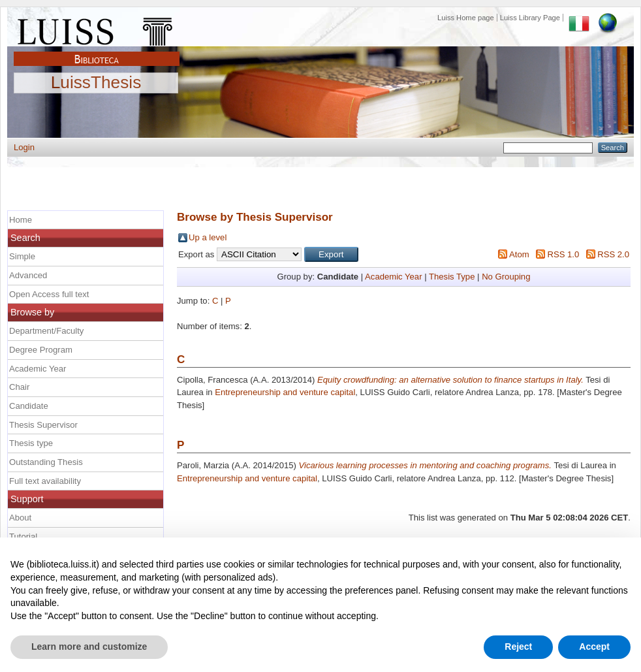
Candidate (29, 406)
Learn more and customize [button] (89, 647)
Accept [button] (594, 647)
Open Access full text (49, 294)
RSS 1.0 (563, 254)
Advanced (28, 275)
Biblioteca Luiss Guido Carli (97, 52)
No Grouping (506, 277)
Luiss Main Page (97, 29)
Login (24, 147)
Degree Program (41, 350)
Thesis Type (452, 277)
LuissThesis (96, 83)
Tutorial (23, 536)
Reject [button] (518, 647)
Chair (19, 387)
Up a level (208, 237)
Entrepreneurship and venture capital (285, 392)
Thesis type (31, 443)
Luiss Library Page (530, 18)
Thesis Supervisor (43, 425)
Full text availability (45, 481)
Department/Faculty (46, 331)
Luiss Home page (466, 18)
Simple (22, 256)
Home (21, 220)
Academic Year (393, 277)
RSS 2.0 (613, 254)
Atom (519, 254)
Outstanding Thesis (46, 462)
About (20, 518)
